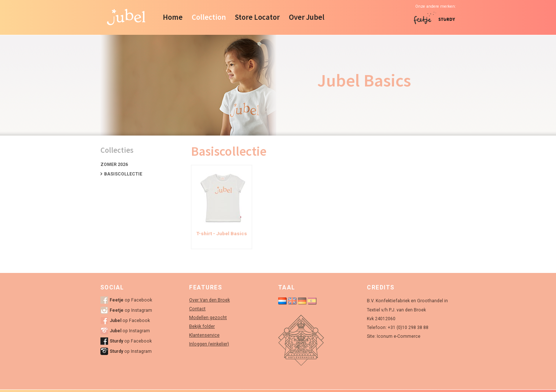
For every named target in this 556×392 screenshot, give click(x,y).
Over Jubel (307, 17)
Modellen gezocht (208, 318)
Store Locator (257, 17)
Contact (197, 309)
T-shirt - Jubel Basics (222, 234)
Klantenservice (204, 335)
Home (173, 17)
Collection (209, 17)
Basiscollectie (123, 174)
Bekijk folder (202, 326)
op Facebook (131, 300)
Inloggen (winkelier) (209, 344)
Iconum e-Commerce (399, 336)
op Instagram (131, 310)
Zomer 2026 (114, 164)
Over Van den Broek (209, 300)
